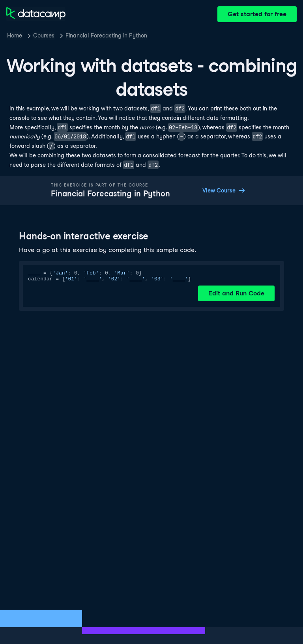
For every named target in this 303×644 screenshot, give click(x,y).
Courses (44, 35)
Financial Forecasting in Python (106, 35)
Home (15, 35)
